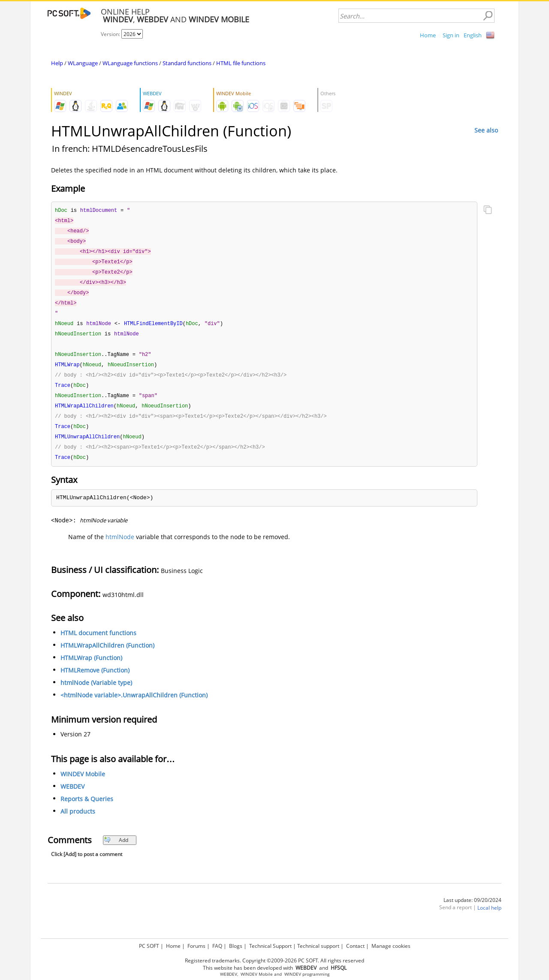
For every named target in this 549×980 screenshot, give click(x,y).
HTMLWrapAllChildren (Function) (107, 656)
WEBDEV (72, 797)
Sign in (451, 35)
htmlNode (120, 547)
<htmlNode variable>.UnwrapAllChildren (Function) (134, 705)
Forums (196, 946)
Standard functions (187, 63)
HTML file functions (241, 63)
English (473, 35)
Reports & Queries (87, 809)
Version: (111, 34)
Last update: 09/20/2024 (472, 910)
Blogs (236, 946)
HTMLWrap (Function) (91, 668)
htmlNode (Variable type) (96, 693)
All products (78, 822)
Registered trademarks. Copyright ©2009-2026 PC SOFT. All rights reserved (274, 960)
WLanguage (83, 63)
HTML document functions (98, 643)
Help (57, 63)
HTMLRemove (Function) (95, 680)
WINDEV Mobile (83, 784)
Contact (355, 946)
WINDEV (293, 974)
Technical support (318, 946)
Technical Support (270, 946)
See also (486, 130)
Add (116, 850)
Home (428, 35)
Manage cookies (391, 946)
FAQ (217, 946)
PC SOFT (149, 946)
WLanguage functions (130, 63)
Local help (489, 918)
